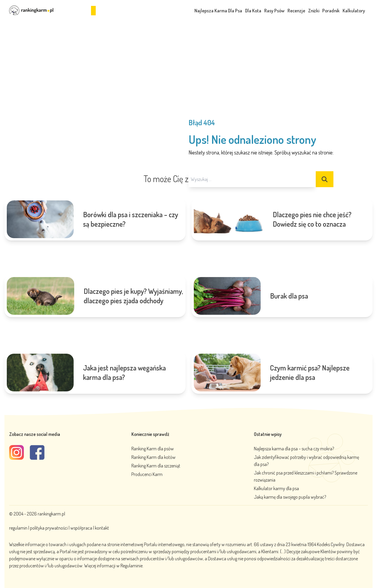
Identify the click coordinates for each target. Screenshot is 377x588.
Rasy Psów (274, 11)
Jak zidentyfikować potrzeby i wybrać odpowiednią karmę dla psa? (306, 461)
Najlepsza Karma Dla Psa (218, 11)
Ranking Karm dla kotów (153, 457)
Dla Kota (253, 11)
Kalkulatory (354, 11)
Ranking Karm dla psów (153, 449)
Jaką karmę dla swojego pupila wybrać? (290, 497)
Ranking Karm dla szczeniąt (156, 466)
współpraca (81, 528)
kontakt (102, 528)
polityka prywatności (49, 528)
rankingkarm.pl (51, 514)
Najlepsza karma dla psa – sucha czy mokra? (294, 449)
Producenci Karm (147, 474)
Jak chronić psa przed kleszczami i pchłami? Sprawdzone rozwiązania (306, 476)
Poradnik (331, 11)
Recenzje (296, 11)
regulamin (19, 528)
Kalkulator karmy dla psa (276, 488)
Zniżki (314, 11)
